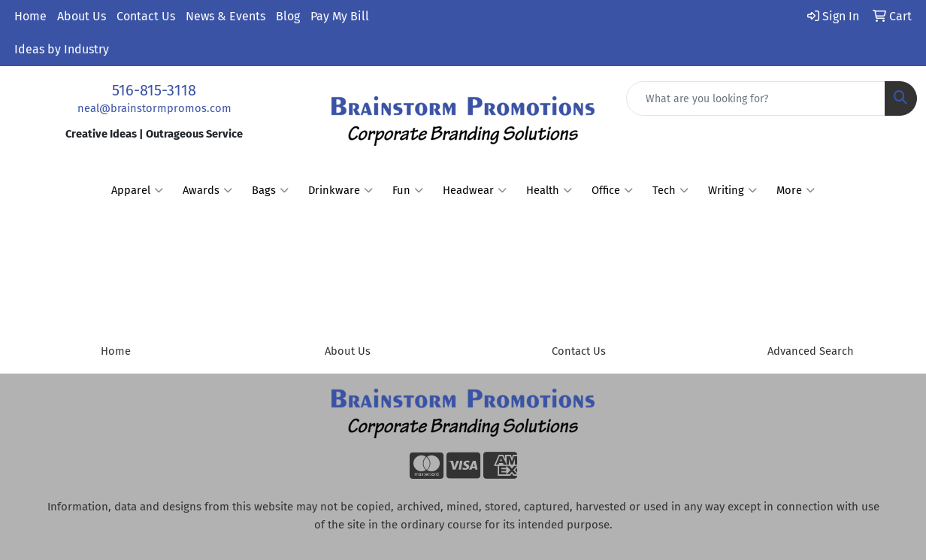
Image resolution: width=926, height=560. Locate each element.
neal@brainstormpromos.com (154, 108)
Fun (408, 190)
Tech (670, 190)
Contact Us (146, 16)
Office (612, 190)
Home (30, 16)
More (796, 190)
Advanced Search (811, 351)
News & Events (225, 16)
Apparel (137, 190)
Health (549, 190)
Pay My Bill (340, 16)
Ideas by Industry (62, 49)
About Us (82, 16)
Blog (288, 16)
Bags (270, 190)
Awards (207, 190)
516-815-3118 (154, 90)
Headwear (475, 190)
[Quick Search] (756, 98)
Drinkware (340, 190)
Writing (732, 190)
